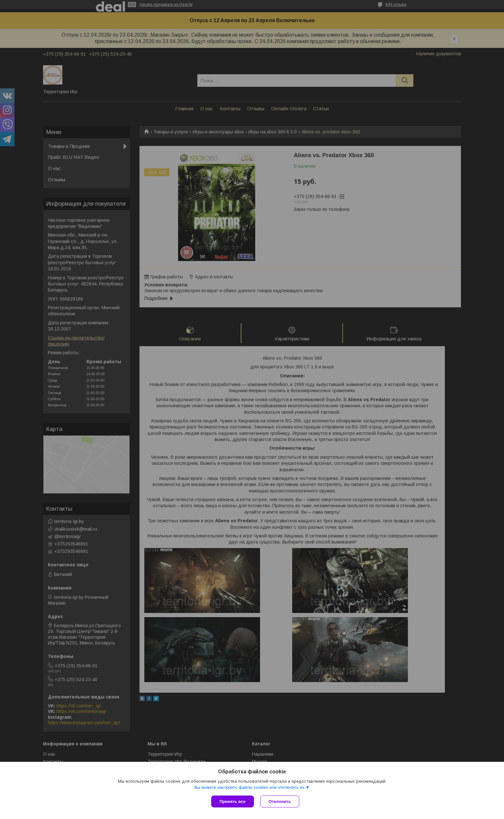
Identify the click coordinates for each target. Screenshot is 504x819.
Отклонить (280, 801)
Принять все (233, 801)
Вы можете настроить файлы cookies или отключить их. (250, 787)
